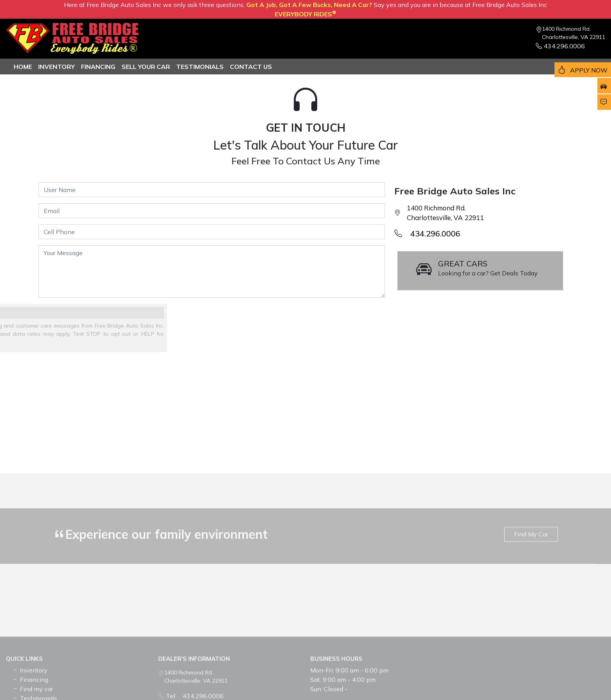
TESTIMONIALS (200, 67)
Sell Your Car (146, 67)
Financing (98, 67)
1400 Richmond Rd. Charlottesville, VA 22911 (574, 33)
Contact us (251, 67)
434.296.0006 (560, 46)
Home (23, 67)
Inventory (57, 67)
